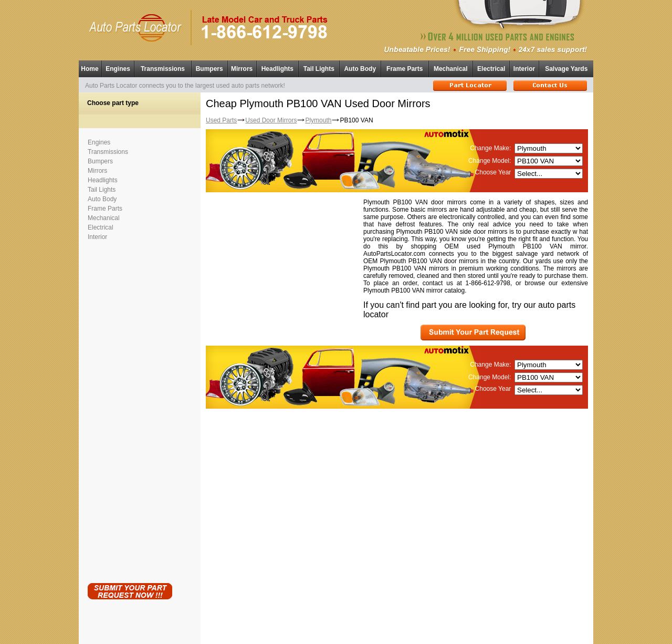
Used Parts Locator (383, 634)
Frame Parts (405, 69)
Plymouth (318, 120)
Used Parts (221, 120)
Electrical (491, 69)
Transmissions (163, 69)
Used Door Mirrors (271, 120)
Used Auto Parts (314, 628)
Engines (118, 69)
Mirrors (242, 69)
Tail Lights (319, 69)
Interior (524, 69)
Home (90, 69)
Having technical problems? (336, 640)
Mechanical (451, 69)
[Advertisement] (130, 410)
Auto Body (360, 69)
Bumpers (209, 69)
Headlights (277, 69)
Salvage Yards (566, 69)
